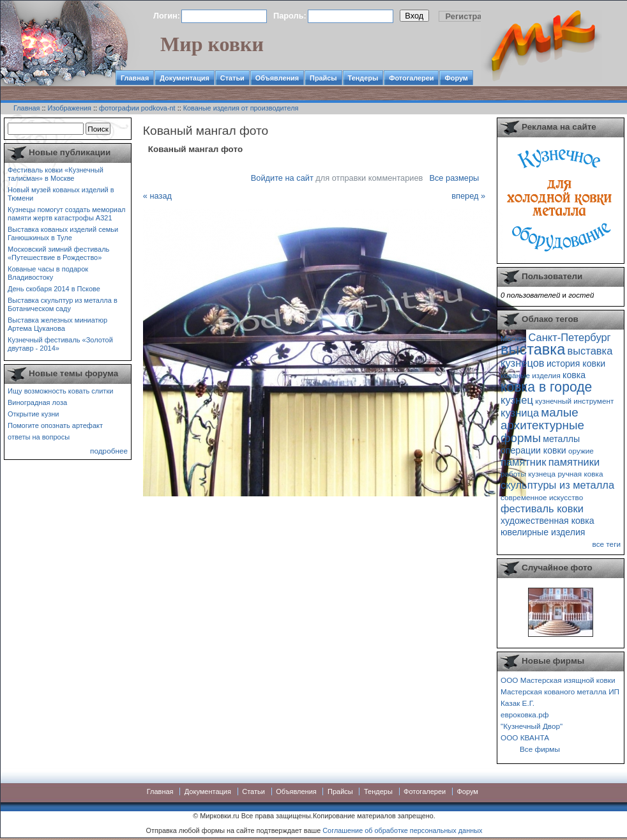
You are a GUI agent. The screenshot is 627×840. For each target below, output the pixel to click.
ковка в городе (546, 387)
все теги (607, 544)
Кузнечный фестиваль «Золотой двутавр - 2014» (60, 344)
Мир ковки (212, 44)
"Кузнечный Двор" (532, 726)
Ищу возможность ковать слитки (60, 391)
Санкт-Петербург (569, 337)
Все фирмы (540, 749)
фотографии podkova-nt (137, 108)
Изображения (70, 108)
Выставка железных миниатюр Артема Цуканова (57, 324)
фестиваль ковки (542, 508)
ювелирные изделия (543, 532)
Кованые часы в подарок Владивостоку (48, 273)
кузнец (517, 400)
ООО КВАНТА (525, 737)
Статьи (232, 78)
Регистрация (471, 16)
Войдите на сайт (282, 178)
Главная (135, 78)
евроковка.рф (525, 714)
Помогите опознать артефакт (55, 425)
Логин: (167, 16)
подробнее (109, 451)
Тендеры (363, 78)
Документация (185, 78)
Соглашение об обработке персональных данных (402, 830)
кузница (520, 413)
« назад (157, 196)
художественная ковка (548, 521)
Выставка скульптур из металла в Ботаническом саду (63, 304)
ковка (574, 375)
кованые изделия (531, 375)
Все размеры (454, 178)
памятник (523, 462)
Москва (513, 338)
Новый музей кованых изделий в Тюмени (61, 194)
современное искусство (542, 497)
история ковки (576, 363)
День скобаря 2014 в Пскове (54, 289)
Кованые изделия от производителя (241, 108)
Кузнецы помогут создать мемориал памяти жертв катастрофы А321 (66, 214)
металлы (561, 439)
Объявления (277, 78)
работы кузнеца (528, 474)
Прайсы (323, 78)
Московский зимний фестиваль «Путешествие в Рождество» (58, 253)
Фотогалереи (411, 78)
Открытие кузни (34, 414)
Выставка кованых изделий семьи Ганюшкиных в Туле (63, 233)
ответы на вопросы (39, 437)
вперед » (468, 196)
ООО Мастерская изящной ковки (558, 680)
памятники (574, 462)
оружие (581, 451)
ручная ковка (580, 474)
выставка (533, 349)
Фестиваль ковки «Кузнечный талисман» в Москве (56, 174)
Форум (456, 78)
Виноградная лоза (37, 402)
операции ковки (533, 450)
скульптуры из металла (557, 485)
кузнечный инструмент (574, 401)
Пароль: (290, 16)
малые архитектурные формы (542, 425)
